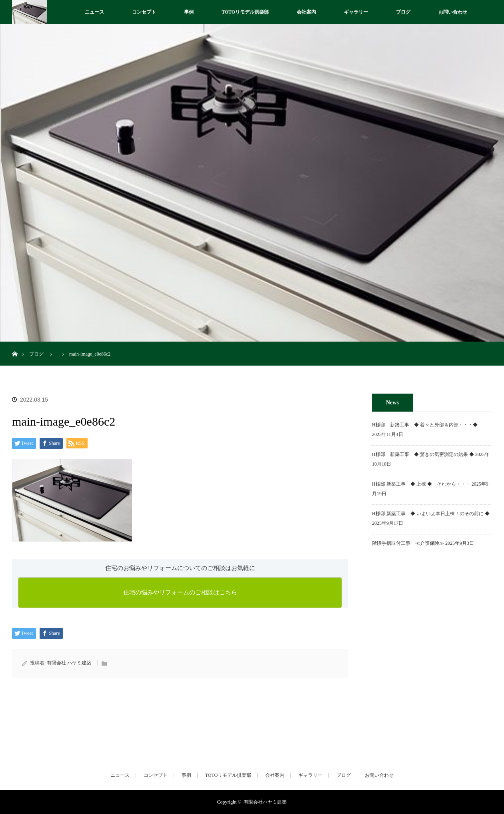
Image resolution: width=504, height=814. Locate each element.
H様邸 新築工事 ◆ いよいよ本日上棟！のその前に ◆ (431, 514)
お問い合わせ (453, 12)
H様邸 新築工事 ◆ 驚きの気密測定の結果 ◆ (423, 454)
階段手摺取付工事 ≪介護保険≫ (408, 543)
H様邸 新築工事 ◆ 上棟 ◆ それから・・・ (421, 484)
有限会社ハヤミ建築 (265, 802)
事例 (189, 12)
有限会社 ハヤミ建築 (69, 663)
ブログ (403, 12)
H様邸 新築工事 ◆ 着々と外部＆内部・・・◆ (427, 425)
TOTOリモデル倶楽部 (245, 12)
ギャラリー (356, 12)
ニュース (94, 12)
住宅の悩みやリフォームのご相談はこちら (180, 592)
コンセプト (144, 12)
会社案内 (306, 12)
